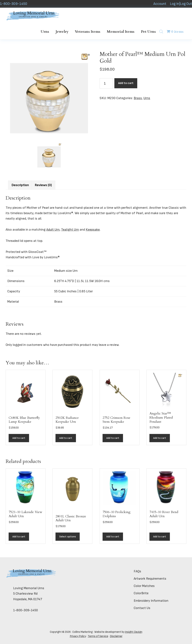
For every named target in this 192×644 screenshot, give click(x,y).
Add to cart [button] (19, 438)
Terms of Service (98, 636)
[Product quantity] (106, 83)
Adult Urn (53, 230)
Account (160, 4)
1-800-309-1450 (14, 4)
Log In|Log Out (181, 4)
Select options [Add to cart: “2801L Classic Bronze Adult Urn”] (68, 537)
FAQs (137, 571)
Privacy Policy (78, 636)
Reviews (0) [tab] (43, 185)
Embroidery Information (151, 601)
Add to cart (126, 83)
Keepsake (93, 230)
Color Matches (144, 586)
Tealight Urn (70, 230)
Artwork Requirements (150, 579)
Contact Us (142, 608)
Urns (147, 98)
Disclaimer (116, 636)
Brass (138, 98)
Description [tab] (20, 185)
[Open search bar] (161, 32)
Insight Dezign (134, 632)
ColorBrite (141, 593)
